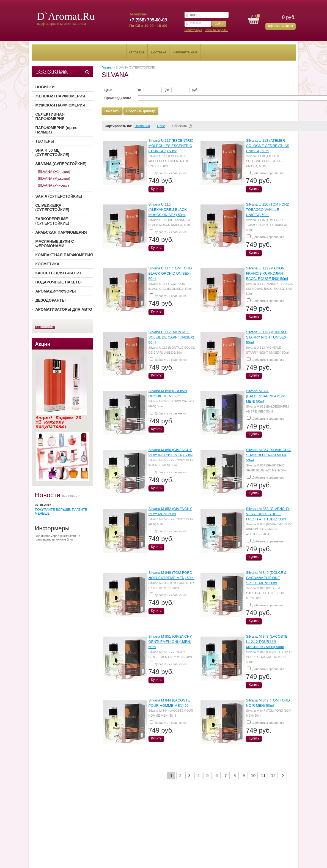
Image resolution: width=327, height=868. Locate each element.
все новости (71, 496)
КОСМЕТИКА (48, 264)
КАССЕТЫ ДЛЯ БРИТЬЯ (58, 273)
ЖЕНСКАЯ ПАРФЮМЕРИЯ (60, 96)
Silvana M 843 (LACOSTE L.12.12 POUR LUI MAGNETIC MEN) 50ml (267, 642)
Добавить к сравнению (168, 173)
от (150, 90)
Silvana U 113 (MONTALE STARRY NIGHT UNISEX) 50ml (267, 337)
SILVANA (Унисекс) (53, 185)
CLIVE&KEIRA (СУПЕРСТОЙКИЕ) (52, 208)
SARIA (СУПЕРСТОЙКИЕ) (59, 196)
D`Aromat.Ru (66, 16)
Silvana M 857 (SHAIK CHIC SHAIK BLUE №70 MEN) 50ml (269, 455)
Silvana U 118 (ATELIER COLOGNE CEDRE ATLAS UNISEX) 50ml (267, 146)
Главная (108, 67)
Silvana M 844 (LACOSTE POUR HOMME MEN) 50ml (171, 713)
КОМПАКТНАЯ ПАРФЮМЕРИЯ (64, 255)
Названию (145, 126)
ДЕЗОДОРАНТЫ (51, 300)
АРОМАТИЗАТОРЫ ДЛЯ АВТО (64, 309)
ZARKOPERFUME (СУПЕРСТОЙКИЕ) (52, 221)
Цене (163, 126)
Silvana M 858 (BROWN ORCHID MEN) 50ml (171, 404)
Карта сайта (45, 327)
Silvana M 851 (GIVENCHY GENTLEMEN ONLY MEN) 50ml (170, 642)
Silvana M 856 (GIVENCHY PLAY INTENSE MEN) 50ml (171, 463)
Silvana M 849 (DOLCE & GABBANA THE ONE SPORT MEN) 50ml (266, 578)
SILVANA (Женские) (54, 172)
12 (274, 775)
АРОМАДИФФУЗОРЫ (56, 291)
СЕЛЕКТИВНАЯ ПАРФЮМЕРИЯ (50, 116)
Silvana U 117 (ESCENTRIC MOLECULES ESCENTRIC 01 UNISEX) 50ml (171, 146)
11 (263, 775)
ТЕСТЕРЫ (45, 141)
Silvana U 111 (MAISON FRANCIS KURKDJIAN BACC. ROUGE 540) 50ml (267, 273)
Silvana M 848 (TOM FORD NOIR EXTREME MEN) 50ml (171, 585)
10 (253, 775)
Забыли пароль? (217, 30)
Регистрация (193, 30)
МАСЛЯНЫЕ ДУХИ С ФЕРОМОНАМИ (55, 244)
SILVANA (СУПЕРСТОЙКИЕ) (61, 164)
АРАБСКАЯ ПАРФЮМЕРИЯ (61, 232)
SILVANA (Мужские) (54, 178)
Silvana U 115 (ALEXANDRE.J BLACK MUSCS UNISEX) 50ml (168, 210)
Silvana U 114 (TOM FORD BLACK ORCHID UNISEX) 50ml (170, 273)
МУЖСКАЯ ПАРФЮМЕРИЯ (61, 105)
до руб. (182, 90)
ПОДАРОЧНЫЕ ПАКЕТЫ (59, 282)
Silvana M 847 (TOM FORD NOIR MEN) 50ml (269, 713)
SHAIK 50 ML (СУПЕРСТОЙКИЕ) (52, 152)
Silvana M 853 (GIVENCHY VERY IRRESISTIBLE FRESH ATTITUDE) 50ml (268, 514)
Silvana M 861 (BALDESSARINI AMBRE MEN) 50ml (266, 396)
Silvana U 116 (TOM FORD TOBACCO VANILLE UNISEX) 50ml (268, 210)
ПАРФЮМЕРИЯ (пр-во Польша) (57, 130)
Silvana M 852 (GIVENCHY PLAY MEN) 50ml (171, 522)
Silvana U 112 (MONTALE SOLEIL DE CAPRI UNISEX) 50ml (171, 337)
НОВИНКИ (45, 87)
